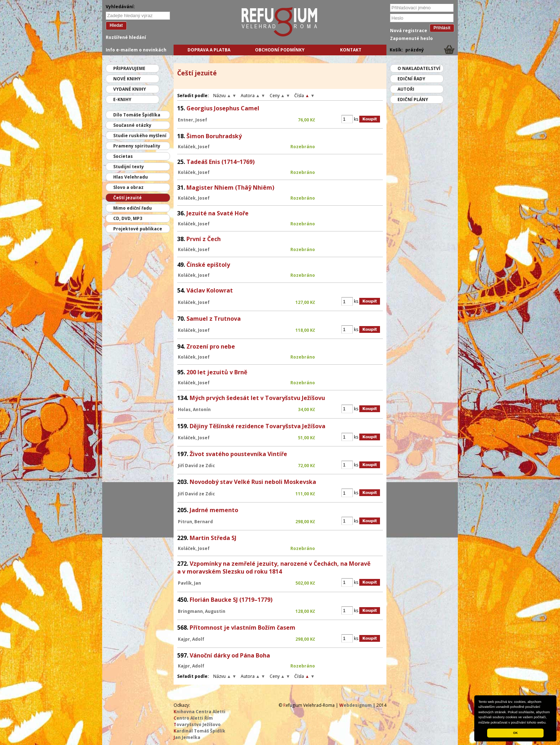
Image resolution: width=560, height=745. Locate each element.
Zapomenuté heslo (411, 38)
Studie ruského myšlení (140, 136)
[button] (548, 723)
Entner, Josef (192, 120)
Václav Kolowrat (210, 290)
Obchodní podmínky (280, 50)
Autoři (406, 89)
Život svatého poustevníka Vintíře (238, 454)
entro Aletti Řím (193, 718)
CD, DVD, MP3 (128, 218)
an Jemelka (187, 737)
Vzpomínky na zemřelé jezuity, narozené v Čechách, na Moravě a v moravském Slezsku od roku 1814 (274, 567)
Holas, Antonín (194, 409)
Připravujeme (129, 68)
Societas (123, 156)
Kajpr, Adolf (191, 639)
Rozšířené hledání (126, 37)
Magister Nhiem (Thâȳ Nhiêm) (230, 187)
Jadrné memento (214, 510)
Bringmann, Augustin (202, 611)
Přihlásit (442, 28)
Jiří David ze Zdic (196, 466)
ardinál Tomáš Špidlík (199, 731)
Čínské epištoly (208, 265)
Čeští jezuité (127, 198)
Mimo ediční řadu (132, 208)
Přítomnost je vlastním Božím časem (242, 627)
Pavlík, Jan (189, 583)
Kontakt (351, 50)
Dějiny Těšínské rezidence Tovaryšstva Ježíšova (257, 426)
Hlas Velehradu (131, 177)
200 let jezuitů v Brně (217, 372)
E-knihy (122, 99)
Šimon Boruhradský (214, 136)
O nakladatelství (419, 68)
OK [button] (516, 733)
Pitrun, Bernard (195, 522)
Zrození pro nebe (211, 346)
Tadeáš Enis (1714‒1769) (221, 162)
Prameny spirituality (137, 146)
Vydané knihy (130, 89)
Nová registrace (409, 31)
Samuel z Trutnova (214, 319)
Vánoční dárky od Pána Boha (230, 655)
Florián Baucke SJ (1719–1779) (231, 600)
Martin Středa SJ (213, 538)
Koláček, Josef (194, 147)
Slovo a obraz (128, 187)
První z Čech (204, 239)
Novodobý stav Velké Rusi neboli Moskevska (253, 482)
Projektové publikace (138, 229)
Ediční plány (413, 99)
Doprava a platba (209, 50)
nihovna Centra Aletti (199, 712)
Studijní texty (129, 167)
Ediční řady (411, 79)
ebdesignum (356, 705)
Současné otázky (132, 125)
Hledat (116, 25)
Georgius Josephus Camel (223, 108)
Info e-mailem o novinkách (136, 50)
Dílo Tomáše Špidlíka (137, 115)
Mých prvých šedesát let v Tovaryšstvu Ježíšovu (257, 398)
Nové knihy (127, 79)
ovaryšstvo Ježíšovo (197, 724)
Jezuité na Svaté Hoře (217, 213)
